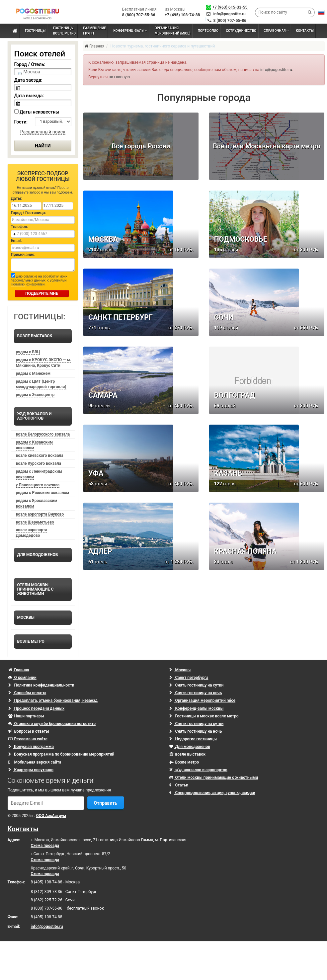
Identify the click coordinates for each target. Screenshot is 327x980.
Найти (43, 146)
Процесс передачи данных (37, 708)
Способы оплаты (27, 693)
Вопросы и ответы (29, 731)
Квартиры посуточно (31, 770)
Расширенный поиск (43, 132)
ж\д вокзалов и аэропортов (198, 770)
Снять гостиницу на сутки (197, 685)
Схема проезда (45, 846)
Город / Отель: (30, 64)
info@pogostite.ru (229, 14)
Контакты (23, 829)
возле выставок (188, 754)
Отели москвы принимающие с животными (214, 777)
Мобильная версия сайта (35, 762)
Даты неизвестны (37, 112)
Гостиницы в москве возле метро (204, 716)
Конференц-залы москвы (197, 708)
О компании (22, 678)
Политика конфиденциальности (41, 685)
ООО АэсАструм (51, 816)
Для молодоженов (190, 747)
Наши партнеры (26, 716)
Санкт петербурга (189, 678)
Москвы (180, 670)
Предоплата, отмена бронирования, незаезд (53, 700)
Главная (19, 670)
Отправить (106, 803)
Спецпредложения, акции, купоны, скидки (212, 793)
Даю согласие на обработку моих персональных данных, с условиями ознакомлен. (39, 280)
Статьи (179, 785)
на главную (119, 77)
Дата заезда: (28, 80)
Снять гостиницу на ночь (196, 693)
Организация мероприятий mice (203, 700)
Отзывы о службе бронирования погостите (52, 724)
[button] (321, 12)
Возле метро (184, 762)
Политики (18, 284)
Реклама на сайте (28, 739)
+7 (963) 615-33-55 (230, 7)
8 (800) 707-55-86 (230, 21)
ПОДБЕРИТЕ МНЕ (42, 293)
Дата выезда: (29, 96)
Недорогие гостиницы (193, 739)
